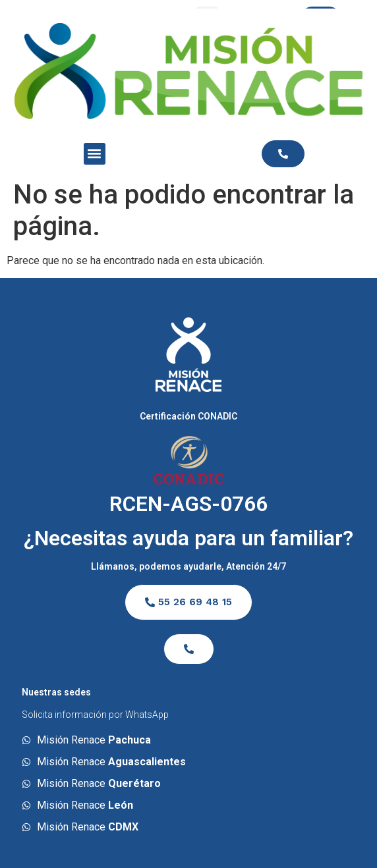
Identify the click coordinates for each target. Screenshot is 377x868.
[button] (95, 154)
